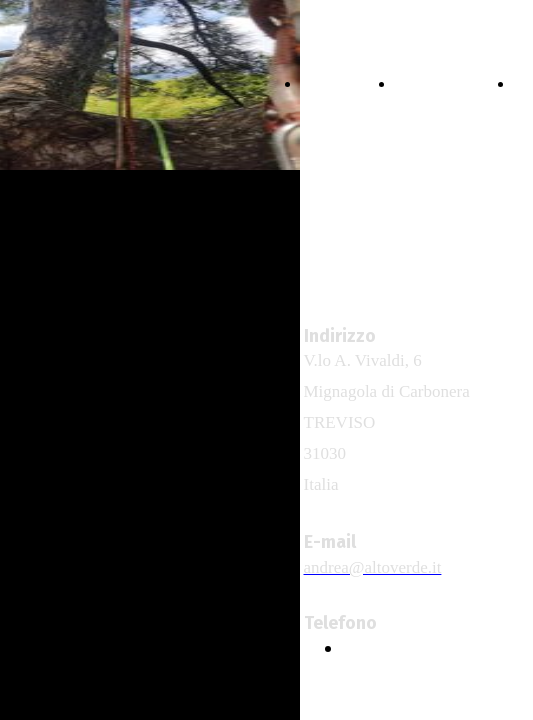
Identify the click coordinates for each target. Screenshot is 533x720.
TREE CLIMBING (449, 84)
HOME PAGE (343, 84)
